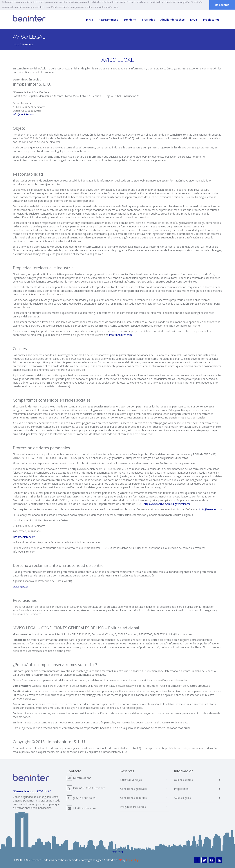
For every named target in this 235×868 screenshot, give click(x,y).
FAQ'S (194, 20)
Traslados (148, 20)
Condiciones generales (134, 789)
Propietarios (211, 20)
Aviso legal (28, 44)
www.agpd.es (21, 586)
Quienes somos (183, 780)
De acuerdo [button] (222, 5)
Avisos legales (182, 798)
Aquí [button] (117, 7)
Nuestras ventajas (131, 780)
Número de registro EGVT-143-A (32, 791)
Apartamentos (108, 20)
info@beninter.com (24, 114)
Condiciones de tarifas (133, 798)
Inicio (90, 20)
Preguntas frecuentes (133, 807)
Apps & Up (132, 860)
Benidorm (130, 20)
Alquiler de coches (173, 20)
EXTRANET (118, 852)
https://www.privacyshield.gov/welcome (167, 504)
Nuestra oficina (82, 778)
